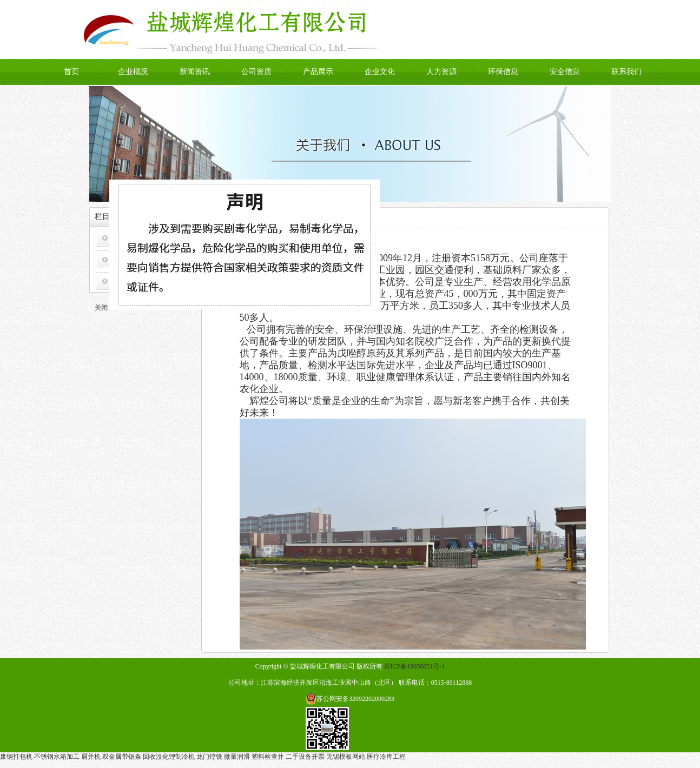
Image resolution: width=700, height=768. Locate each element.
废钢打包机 (16, 757)
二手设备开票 (305, 757)
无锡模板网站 (346, 757)
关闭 (103, 309)
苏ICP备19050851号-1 (415, 666)
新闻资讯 (195, 72)
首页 (71, 72)
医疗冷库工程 (386, 757)
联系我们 (626, 72)
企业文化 (380, 72)
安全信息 (565, 72)
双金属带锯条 (122, 757)
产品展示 (318, 72)
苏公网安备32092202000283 (355, 699)
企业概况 (133, 72)
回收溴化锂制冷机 (169, 757)
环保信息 (503, 72)
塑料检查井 (268, 757)
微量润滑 (237, 757)
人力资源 (441, 72)
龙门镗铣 (209, 757)
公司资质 (256, 72)
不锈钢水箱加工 (57, 757)
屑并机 (91, 757)
